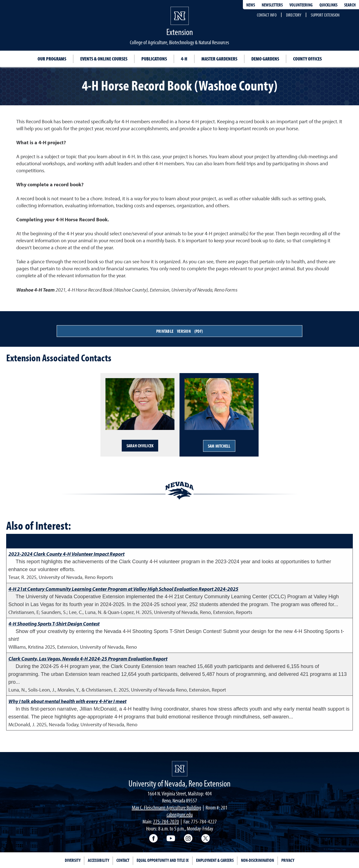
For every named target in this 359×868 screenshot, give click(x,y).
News (251, 5)
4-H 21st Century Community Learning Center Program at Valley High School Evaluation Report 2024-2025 (123, 589)
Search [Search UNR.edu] (350, 5)
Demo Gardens (265, 59)
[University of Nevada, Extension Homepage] (180, 769)
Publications (154, 59)
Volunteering (301, 5)
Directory (294, 15)
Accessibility (98, 860)
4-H (184, 59)
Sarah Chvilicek (140, 446)
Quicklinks (328, 5)
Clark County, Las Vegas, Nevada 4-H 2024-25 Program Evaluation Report (88, 659)
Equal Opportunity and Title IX (163, 860)
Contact (123, 860)
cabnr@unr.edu (180, 814)
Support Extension (325, 15)
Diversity (73, 860)
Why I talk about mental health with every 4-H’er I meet (67, 701)
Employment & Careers (215, 860)
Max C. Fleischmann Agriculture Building (166, 807)
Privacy (288, 860)
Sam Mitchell (219, 446)
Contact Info (267, 15)
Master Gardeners (219, 59)
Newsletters (272, 5)
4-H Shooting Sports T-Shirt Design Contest (54, 624)
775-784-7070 (166, 821)
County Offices (307, 59)
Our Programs (52, 59)
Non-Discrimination (257, 860)
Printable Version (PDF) (179, 331)
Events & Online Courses (104, 59)
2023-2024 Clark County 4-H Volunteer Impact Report (66, 554)
